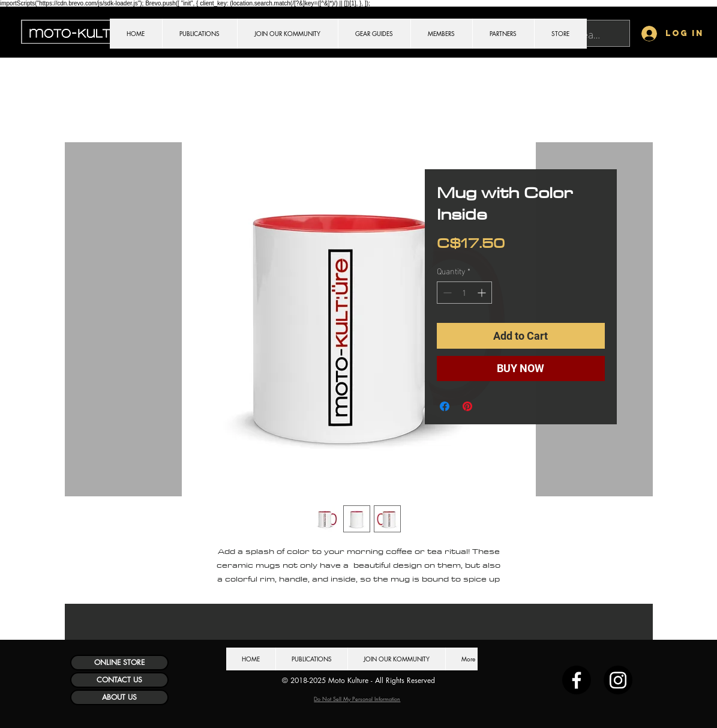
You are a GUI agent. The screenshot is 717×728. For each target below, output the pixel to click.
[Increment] (483, 293)
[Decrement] (446, 293)
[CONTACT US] (119, 680)
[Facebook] (577, 680)
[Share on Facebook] (445, 406)
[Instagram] (618, 680)
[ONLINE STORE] (119, 663)
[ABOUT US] (119, 697)
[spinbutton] (464, 293)
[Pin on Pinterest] (467, 406)
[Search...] (590, 33)
